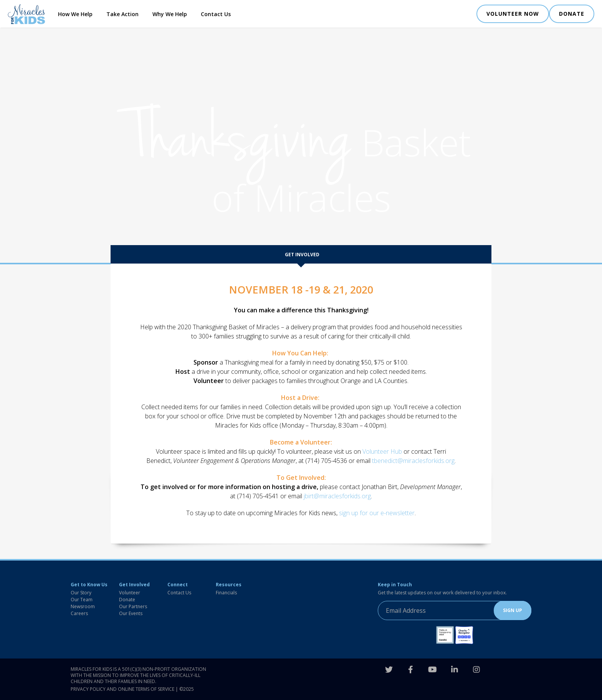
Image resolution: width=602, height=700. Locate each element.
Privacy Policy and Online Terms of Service (122, 689)
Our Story (81, 593)
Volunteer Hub (382, 451)
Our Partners (133, 606)
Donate (127, 600)
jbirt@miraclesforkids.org (337, 496)
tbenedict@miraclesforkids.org (413, 461)
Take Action (122, 14)
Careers (79, 613)
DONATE (572, 14)
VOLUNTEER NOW (513, 14)
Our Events (131, 613)
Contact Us (216, 14)
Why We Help (170, 14)
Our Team (82, 600)
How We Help (75, 14)
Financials (226, 593)
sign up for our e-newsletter (377, 513)
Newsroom (83, 606)
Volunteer (130, 593)
